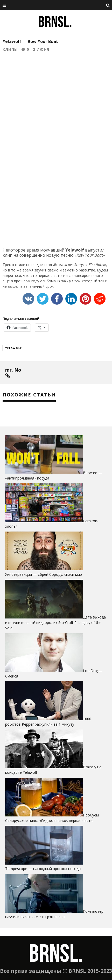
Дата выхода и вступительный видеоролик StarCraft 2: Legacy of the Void (55, 622)
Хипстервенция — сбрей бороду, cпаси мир (44, 574)
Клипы (10, 49)
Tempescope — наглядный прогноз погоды (43, 869)
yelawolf (14, 348)
